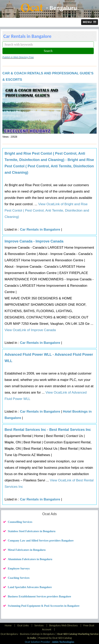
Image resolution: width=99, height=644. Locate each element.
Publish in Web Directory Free (18, 57)
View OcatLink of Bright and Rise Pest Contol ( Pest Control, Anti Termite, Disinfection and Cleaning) (47, 210)
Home (8, 625)
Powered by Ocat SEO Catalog (55, 638)
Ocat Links (23, 625)
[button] (90, 22)
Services (39, 625)
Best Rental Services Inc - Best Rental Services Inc (48, 430)
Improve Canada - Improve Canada (34, 241)
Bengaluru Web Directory (64, 625)
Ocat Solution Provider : (49, 642)
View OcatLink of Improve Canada (30, 330)
